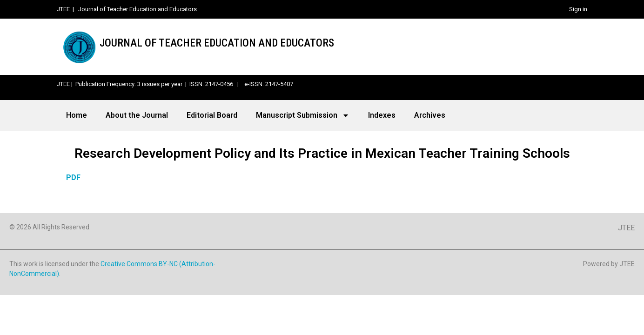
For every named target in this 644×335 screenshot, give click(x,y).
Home (77, 115)
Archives (430, 115)
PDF (73, 178)
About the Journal (137, 115)
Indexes (382, 115)
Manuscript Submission (303, 115)
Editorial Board (212, 115)
